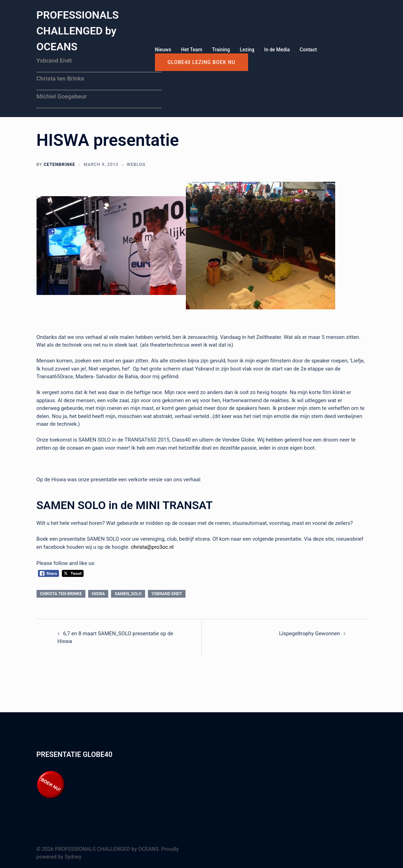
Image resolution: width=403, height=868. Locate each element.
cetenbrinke (59, 165)
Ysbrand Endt (167, 594)
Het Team (191, 50)
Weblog (136, 165)
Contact (308, 50)
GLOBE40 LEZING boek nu (201, 62)
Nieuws (163, 50)
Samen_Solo (128, 594)
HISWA (98, 594)
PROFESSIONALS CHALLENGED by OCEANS (78, 31)
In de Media (277, 50)
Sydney (73, 857)
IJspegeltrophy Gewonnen (309, 634)
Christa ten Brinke (61, 594)
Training (221, 50)
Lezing (247, 50)
